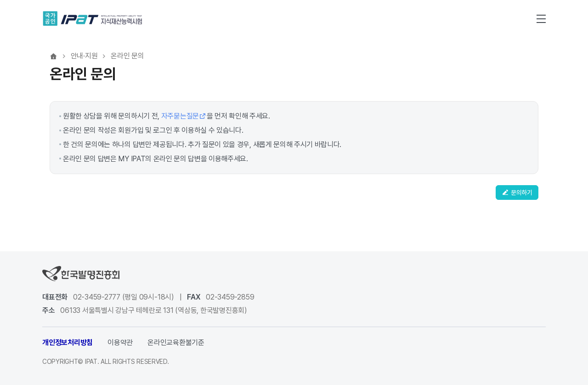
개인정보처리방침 (68, 343)
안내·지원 (84, 56)
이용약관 (120, 343)
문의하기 (517, 192)
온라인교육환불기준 (176, 343)
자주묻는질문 (184, 116)
